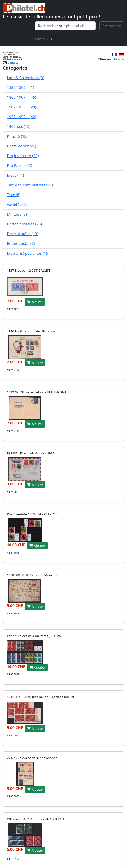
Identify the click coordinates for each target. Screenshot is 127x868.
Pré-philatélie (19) (22, 234)
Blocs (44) (15, 175)
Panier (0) (43, 39)
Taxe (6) (14, 195)
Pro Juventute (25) (23, 156)
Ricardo (119, 59)
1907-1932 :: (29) (22, 107)
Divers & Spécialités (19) (28, 253)
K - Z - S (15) (17, 136)
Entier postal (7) (21, 244)
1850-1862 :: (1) (20, 88)
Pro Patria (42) (20, 166)
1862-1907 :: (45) (22, 97)
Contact (10, 63)
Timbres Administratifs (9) (30, 185)
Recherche (112, 26)
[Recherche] (65, 26)
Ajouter (35, 302)
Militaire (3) (17, 214)
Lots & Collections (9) (25, 78)
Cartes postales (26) (24, 224)
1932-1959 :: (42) (22, 117)
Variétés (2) (17, 205)
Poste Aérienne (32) (24, 146)
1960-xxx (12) (19, 127)
